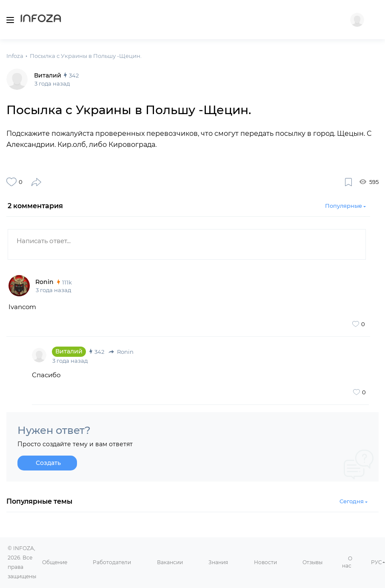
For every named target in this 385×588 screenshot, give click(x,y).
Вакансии (170, 562)
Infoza (41, 20)
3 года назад (53, 290)
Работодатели (112, 562)
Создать (48, 463)
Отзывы (312, 562)
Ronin (121, 352)
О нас (347, 562)
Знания (218, 562)
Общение (55, 562)
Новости (265, 562)
